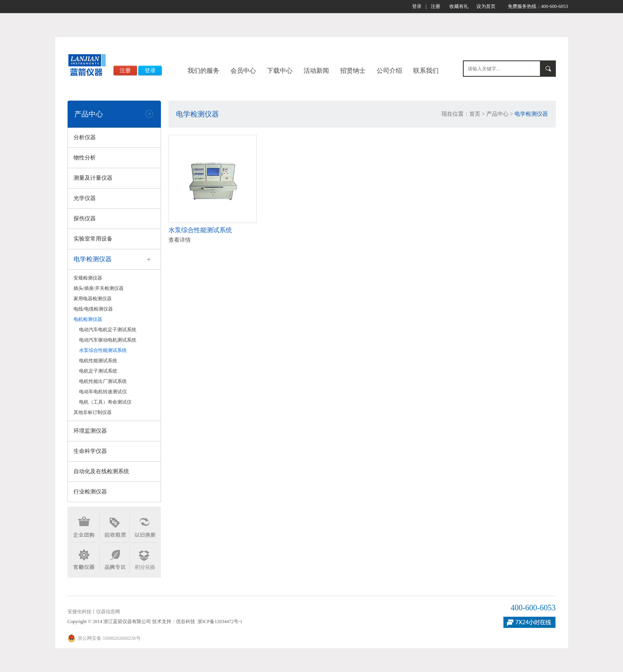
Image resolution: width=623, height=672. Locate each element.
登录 (417, 6)
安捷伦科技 (79, 612)
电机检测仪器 (88, 319)
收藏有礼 (459, 6)
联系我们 (426, 71)
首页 (475, 114)
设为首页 (486, 6)
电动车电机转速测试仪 (103, 392)
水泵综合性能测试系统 (103, 350)
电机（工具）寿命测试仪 (105, 402)
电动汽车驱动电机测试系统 (108, 340)
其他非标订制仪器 (93, 412)
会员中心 (243, 71)
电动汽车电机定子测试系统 (108, 330)
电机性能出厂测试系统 (103, 381)
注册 (435, 6)
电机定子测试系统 (98, 371)
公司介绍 (389, 71)
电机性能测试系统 (98, 361)
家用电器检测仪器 (93, 299)
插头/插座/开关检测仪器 (99, 288)
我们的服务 (203, 71)
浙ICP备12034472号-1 (220, 622)
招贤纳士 (353, 71)
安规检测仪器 (88, 278)
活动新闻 (316, 71)
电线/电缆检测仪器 (93, 309)
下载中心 (280, 71)
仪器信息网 (108, 612)
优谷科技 (186, 622)
